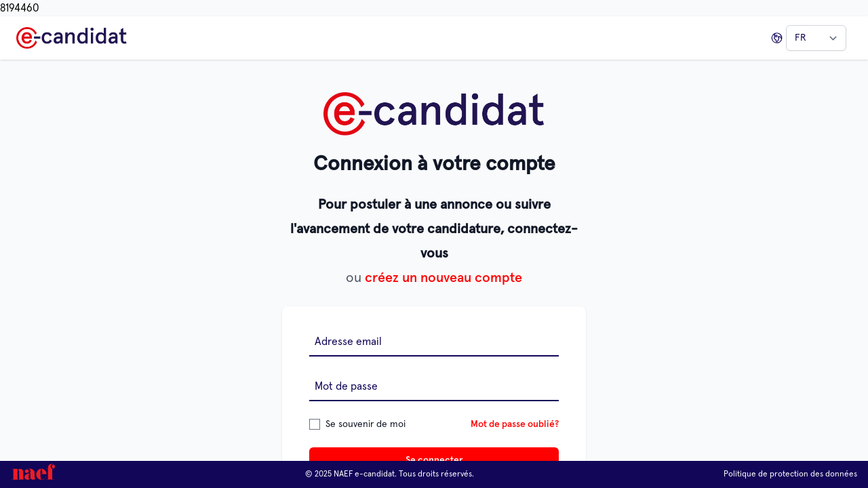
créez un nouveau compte (443, 278)
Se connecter (434, 460)
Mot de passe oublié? (515, 424)
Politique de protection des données (790, 474)
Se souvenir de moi (366, 424)
